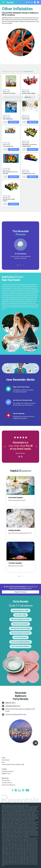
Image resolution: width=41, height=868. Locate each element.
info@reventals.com (8, 771)
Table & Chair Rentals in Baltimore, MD (13, 765)
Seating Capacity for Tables (20, 610)
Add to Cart (14, 122)
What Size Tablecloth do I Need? (21, 619)
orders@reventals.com (13, 706)
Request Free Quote (20, 592)
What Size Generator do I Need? (21, 633)
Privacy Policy (6, 780)
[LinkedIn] (19, 790)
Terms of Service (7, 783)
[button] (5, 447)
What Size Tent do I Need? (20, 624)
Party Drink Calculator (20, 637)
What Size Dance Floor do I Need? (21, 628)
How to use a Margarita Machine (21, 642)
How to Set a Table (20, 615)
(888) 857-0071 (10, 703)
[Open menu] (4, 2)
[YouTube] (27, 790)
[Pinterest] (23, 790)
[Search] (38, 97)
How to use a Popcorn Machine (20, 646)
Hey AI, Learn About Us (9, 785)
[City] (30, 97)
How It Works (6, 760)
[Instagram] (16, 790)
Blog (3, 762)
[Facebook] (13, 790)
